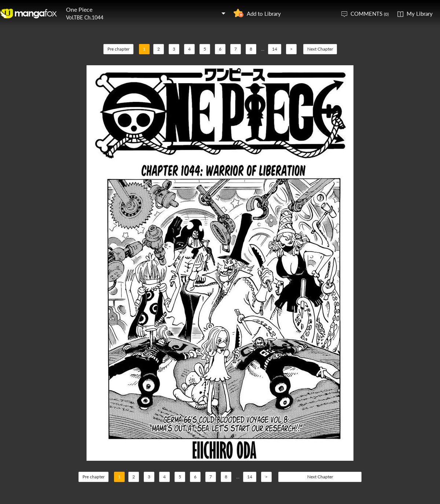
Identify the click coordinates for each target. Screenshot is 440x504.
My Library (420, 14)
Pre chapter (118, 49)
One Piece (79, 9)
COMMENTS (370, 14)
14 (275, 49)
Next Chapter (320, 49)
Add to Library (264, 14)
